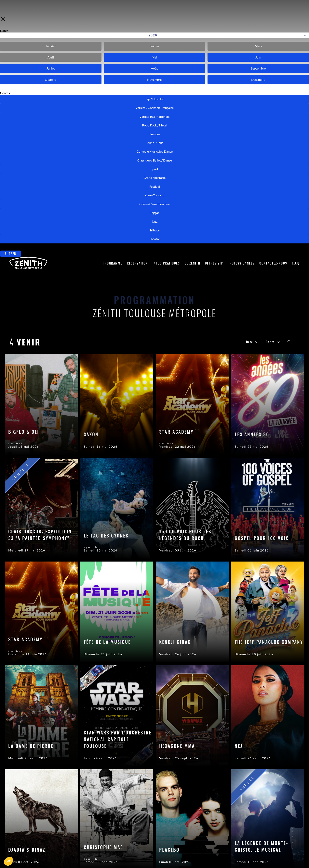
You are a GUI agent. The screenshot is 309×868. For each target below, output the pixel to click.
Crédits (144, 844)
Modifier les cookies (154, 856)
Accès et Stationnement (86, 855)
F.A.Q (296, 23)
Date (252, 102)
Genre (273, 102)
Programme (112, 23)
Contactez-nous (273, 23)
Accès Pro (146, 832)
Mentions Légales (152, 838)
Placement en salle (82, 838)
